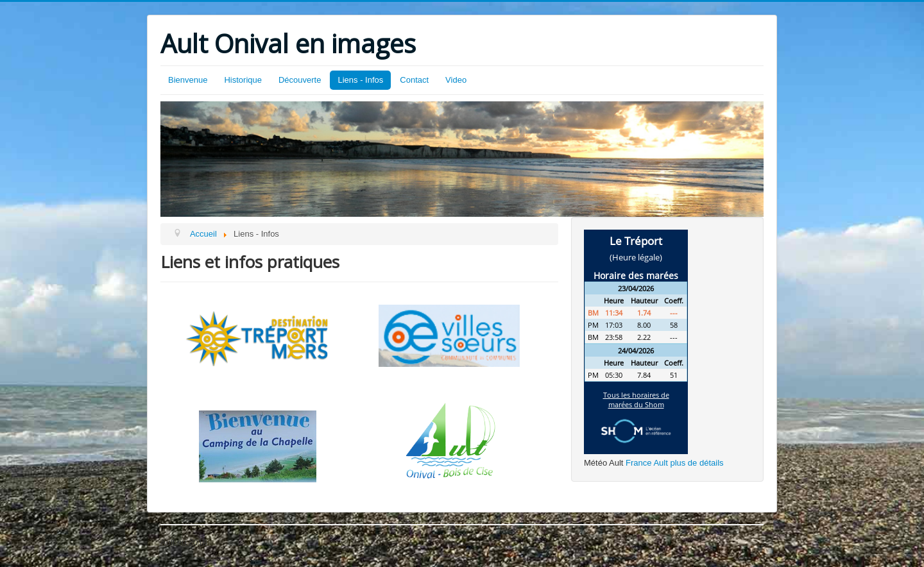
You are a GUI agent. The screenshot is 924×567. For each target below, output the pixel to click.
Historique (243, 80)
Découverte (300, 80)
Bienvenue (188, 80)
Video (456, 80)
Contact (414, 80)
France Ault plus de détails (674, 463)
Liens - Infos (360, 80)
